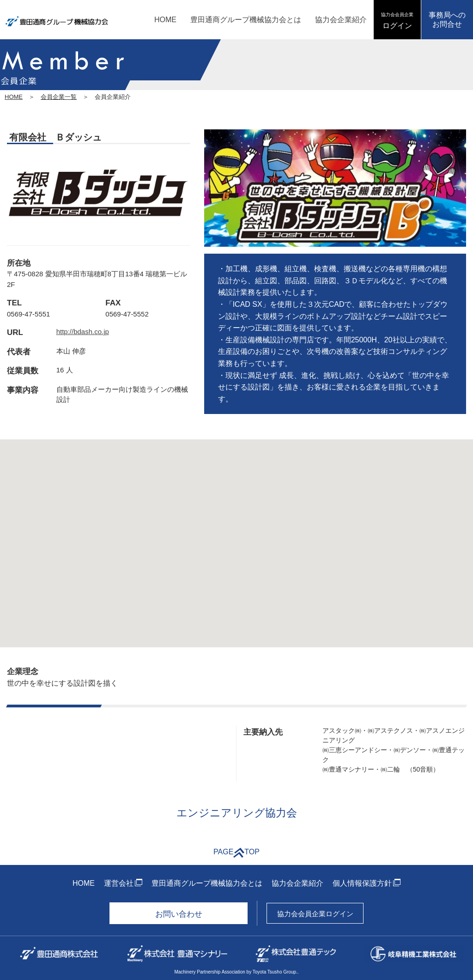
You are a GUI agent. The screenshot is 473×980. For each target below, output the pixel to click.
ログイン (397, 21)
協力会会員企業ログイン (315, 914)
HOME (165, 20)
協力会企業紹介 (341, 20)
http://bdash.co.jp (83, 332)
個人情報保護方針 (362, 883)
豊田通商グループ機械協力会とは (246, 20)
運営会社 (119, 883)
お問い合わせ (179, 914)
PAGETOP (236, 853)
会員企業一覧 (59, 97)
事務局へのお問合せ (447, 19)
